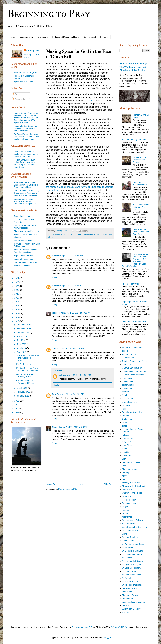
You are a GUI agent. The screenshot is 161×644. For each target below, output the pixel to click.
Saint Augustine (129, 524)
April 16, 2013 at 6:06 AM (73, 286)
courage (126, 392)
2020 (17, 294)
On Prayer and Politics (132, 493)
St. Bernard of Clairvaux (133, 551)
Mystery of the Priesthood (133, 486)
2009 (17, 412)
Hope (79, 234)
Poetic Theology (129, 500)
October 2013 (23, 333)
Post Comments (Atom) (69, 489)
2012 (17, 401)
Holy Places (127, 438)
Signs (125, 534)
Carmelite (126, 364)
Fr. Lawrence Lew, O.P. (82, 627)
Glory (124, 422)
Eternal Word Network (24, 241)
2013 (17, 321)
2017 (17, 306)
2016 (17, 310)
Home (12, 37)
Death (125, 395)
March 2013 (22, 388)
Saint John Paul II (130, 530)
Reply (55, 277)
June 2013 (22, 344)
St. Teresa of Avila (130, 582)
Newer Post (52, 484)
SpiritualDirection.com (24, 82)
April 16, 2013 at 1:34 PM (73, 348)
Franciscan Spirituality (132, 412)
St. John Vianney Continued (134, 140)
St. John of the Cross (131, 575)
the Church (127, 592)
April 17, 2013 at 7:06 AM (77, 427)
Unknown (57, 256)
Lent (124, 459)
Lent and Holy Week (131, 462)
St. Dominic (127, 558)
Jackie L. (56, 348)
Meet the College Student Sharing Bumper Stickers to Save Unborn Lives (26, 185)
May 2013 (22, 348)
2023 (17, 282)
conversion (127, 388)
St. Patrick (127, 578)
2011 (17, 405)
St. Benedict (127, 547)
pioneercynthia (59, 313)
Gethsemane (128, 419)
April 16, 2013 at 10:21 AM (79, 313)
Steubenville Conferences (25, 262)
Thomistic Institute (22, 266)
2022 (17, 286)
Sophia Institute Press (24, 256)
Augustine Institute (22, 216)
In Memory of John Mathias (134, 322)
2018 (17, 302)
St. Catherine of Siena (132, 554)
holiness (126, 435)
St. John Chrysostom (131, 568)
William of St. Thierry (131, 609)
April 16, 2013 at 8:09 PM (80, 375)
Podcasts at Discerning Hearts (66, 37)
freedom (126, 416)
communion (127, 378)
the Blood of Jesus (130, 588)
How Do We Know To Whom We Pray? (141, 207)
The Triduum (128, 599)
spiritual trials (128, 541)
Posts (16, 94)
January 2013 (23, 396)
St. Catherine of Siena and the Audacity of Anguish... (28, 358)
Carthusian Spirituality (132, 368)
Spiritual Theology (130, 537)
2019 (17, 298)
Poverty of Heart (129, 503)
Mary (124, 476)
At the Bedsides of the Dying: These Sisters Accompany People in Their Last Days (27, 193)
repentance (127, 517)
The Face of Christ (130, 284)
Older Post (108, 484)
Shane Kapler (58, 427)
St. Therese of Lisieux (132, 585)
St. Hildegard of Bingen (132, 561)
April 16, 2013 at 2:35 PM (73, 394)
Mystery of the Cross (91, 234)
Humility (126, 452)
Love (124, 466)
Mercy (125, 479)
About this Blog (26, 37)
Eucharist (126, 405)
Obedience (127, 490)
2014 (17, 317)
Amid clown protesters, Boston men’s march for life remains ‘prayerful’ (26, 154)
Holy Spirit (127, 442)
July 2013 (21, 340)
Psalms (125, 510)
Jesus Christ (128, 455)
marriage (126, 473)
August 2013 (23, 336)
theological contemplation (133, 602)
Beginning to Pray (49, 14)
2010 (17, 409)
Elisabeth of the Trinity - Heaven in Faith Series (141, 232)
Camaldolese (128, 358)
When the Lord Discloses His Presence (139, 160)
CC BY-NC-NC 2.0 (119, 627)
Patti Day (56, 394)
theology (126, 605)
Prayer (125, 507)
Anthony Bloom (129, 354)
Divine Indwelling (130, 402)
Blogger (107, 638)
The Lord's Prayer (130, 595)
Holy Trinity (127, 445)
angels (125, 351)
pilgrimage (127, 496)
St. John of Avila (129, 571)
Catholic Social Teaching (133, 375)
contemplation (128, 385)
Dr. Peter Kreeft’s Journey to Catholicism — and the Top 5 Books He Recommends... (27, 137)
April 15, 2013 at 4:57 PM (73, 256)
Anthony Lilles (33, 51)
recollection (127, 513)
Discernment (128, 399)
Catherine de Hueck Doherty (135, 371)
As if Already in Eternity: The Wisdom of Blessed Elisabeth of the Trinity (133, 67)
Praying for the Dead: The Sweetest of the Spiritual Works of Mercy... (25, 128)
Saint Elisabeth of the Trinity (96, 37)
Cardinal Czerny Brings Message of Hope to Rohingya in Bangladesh (25, 201)
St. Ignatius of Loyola (131, 564)
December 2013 (24, 325)
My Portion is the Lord (26, 364)
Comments (19, 99)
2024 (17, 278)
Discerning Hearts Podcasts (26, 231)
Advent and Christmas (132, 347)
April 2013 (22, 352)
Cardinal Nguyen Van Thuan (65, 234)
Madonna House (129, 469)
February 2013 (24, 392)
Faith (124, 409)
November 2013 (24, 329)
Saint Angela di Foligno (132, 520)
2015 (17, 313)
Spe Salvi (91, 101)
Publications (42, 37)
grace (125, 426)
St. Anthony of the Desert (133, 544)
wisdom (125, 612)
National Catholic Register (25, 72)
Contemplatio (128, 382)
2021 (17, 290)
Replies (59, 370)
